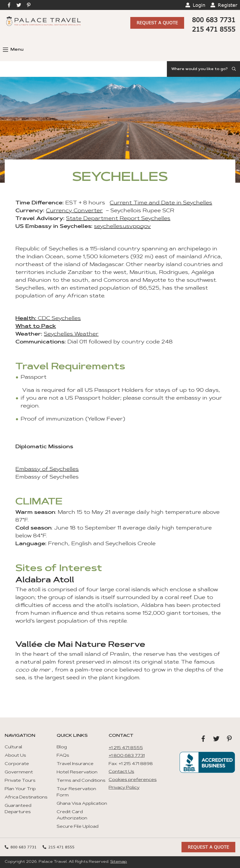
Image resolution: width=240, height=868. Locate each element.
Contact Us (121, 772)
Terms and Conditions (81, 781)
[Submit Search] (234, 69)
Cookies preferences (133, 780)
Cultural (13, 747)
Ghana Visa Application (82, 804)
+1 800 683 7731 (127, 756)
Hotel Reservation (77, 772)
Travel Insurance (75, 764)
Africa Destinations (26, 797)
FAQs (63, 756)
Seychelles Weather (71, 334)
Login (199, 5)
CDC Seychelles (58, 319)
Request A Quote (157, 23)
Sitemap (119, 862)
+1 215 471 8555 (126, 748)
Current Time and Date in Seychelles (161, 203)
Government (19, 772)
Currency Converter (74, 211)
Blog (62, 747)
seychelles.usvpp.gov (122, 227)
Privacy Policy (124, 788)
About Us (15, 756)
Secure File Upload (78, 827)
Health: (26, 319)
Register (228, 5)
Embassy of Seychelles (47, 469)
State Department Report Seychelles (118, 219)
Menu (13, 50)
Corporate (17, 764)
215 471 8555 (214, 29)
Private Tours (20, 781)
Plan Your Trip (20, 789)
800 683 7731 (214, 20)
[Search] (203, 69)
